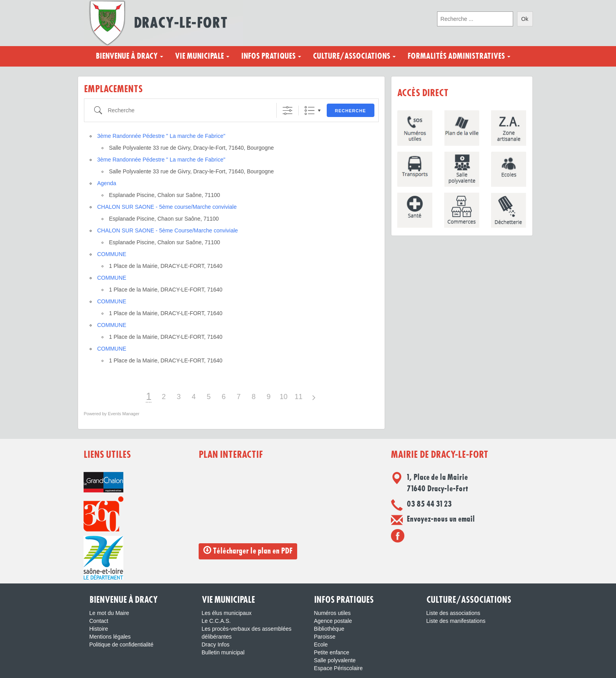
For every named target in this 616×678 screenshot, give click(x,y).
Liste (310, 111)
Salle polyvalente (335, 660)
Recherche (351, 111)
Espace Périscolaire (339, 668)
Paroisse (325, 637)
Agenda (107, 183)
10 (283, 397)
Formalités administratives (459, 56)
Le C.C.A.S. (216, 621)
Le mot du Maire (109, 613)
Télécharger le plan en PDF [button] (248, 551)
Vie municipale (202, 56)
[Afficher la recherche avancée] (288, 111)
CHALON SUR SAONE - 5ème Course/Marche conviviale (168, 230)
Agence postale (333, 621)
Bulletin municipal (223, 652)
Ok (525, 19)
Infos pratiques (271, 56)
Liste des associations (453, 613)
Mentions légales (110, 637)
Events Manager (124, 414)
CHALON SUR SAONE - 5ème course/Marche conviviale (167, 207)
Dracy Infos (216, 645)
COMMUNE (112, 254)
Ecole (321, 645)
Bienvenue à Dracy (129, 56)
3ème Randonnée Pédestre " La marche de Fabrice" (161, 136)
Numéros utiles (332, 613)
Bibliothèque (329, 629)
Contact (99, 621)
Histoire (99, 629)
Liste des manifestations (456, 621)
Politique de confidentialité (122, 645)
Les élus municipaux (227, 613)
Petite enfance (332, 652)
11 (298, 397)
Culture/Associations (354, 56)
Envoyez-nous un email (441, 519)
